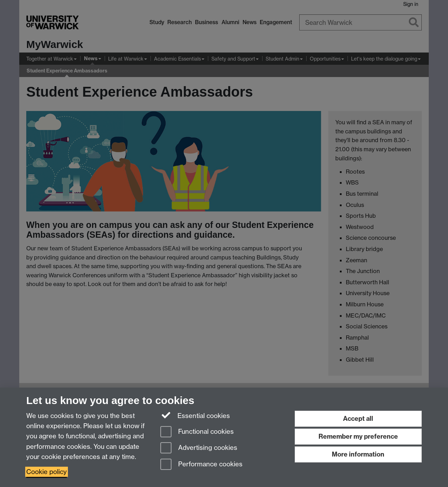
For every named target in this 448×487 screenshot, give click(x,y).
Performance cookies (201, 465)
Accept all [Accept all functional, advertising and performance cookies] (358, 419)
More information (358, 454)
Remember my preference (358, 436)
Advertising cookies (199, 448)
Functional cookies (197, 432)
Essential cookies (195, 415)
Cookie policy (47, 472)
